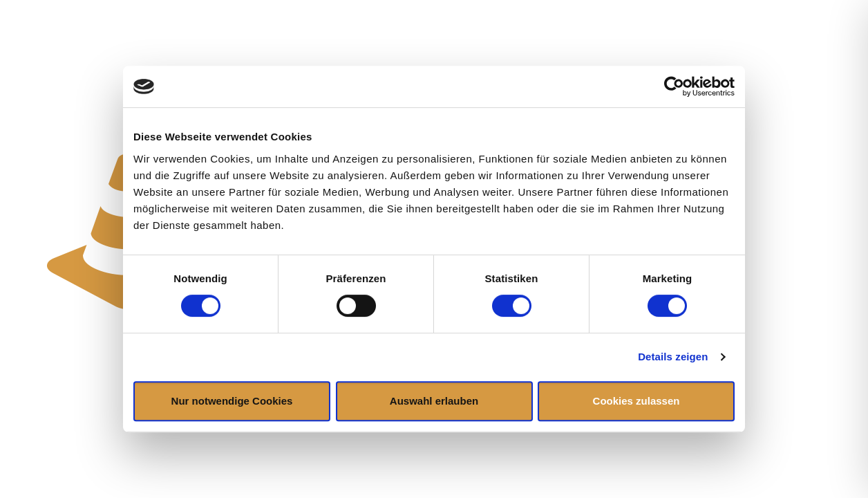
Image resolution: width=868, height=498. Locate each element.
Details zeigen (673, 357)
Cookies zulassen (636, 401)
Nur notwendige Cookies (232, 401)
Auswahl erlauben (434, 401)
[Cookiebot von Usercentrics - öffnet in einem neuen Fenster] (674, 86)
